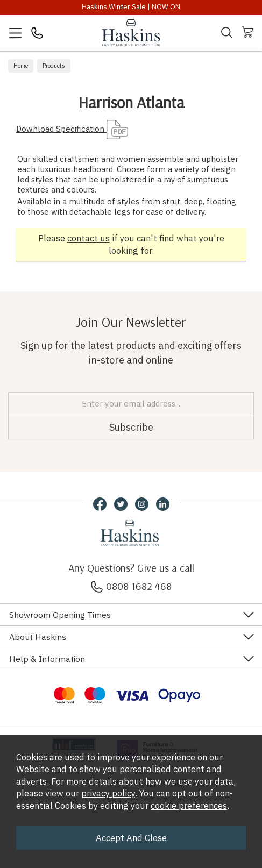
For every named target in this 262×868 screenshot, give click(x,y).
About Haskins (38, 637)
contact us (88, 238)
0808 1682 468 (131, 586)
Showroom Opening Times (60, 615)
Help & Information (47, 659)
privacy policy (108, 793)
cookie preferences (189, 806)
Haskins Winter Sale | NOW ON (131, 7)
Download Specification (72, 129)
